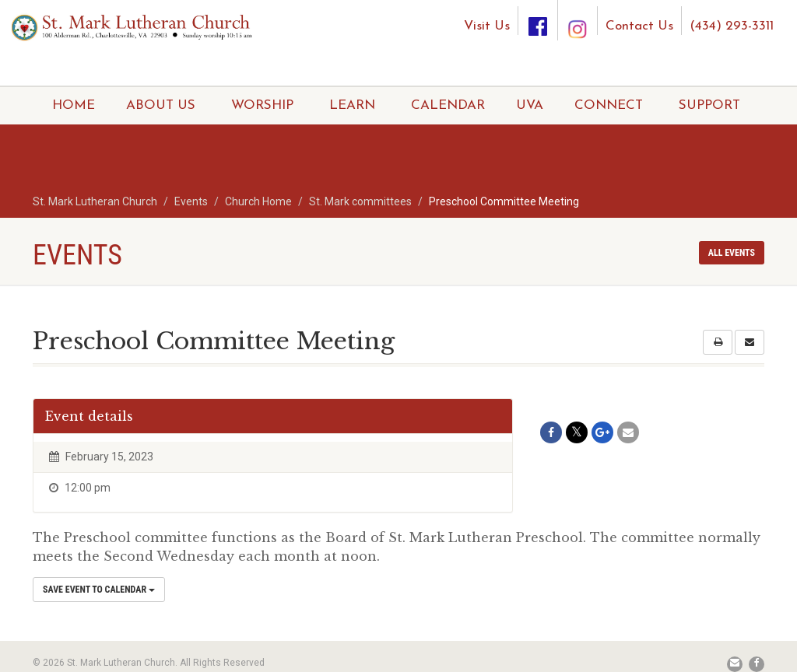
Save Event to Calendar (99, 590)
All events (732, 253)
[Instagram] (578, 14)
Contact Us (639, 26)
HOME (74, 105)
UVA (530, 105)
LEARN (352, 105)
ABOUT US (161, 105)
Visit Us (487, 26)
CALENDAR (448, 105)
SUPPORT (709, 105)
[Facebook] (538, 21)
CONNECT (609, 105)
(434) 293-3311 (732, 26)
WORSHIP (262, 105)
